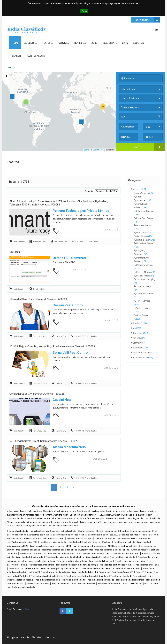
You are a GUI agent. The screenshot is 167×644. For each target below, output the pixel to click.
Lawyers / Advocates (141, 252)
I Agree (84, 11)
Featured (48, 43)
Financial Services (143, 227)
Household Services (144, 245)
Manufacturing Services (142, 260)
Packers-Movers (144, 272)
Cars (125, 43)
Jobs (94, 43)
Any (123, 117)
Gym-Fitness (143, 236)
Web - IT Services (143, 310)
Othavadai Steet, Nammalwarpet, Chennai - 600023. (38, 299)
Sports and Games (144, 295)
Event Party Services (144, 220)
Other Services (142, 317)
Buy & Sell (80, 43)
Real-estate (110, 43)
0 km (148, 127)
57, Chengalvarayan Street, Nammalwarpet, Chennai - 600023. (44, 441)
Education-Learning (144, 213)
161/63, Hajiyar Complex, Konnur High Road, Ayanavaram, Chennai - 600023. (52, 346)
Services (64, 43)
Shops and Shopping (144, 281)
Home (15, 43)
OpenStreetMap (99, 150)
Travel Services (142, 303)
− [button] (6, 81)
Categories (30, 43)
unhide (26, 609)
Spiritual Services (143, 288)
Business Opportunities (143, 199)
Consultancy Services (141, 206)
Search (16, 56)
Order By (89, 191)
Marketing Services (144, 267)
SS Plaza (15, 252)
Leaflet (87, 150)
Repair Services (144, 276)
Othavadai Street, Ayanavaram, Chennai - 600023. (37, 394)
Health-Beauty (144, 240)
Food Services (144, 233)
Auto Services (143, 193)
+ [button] (6, 76)
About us (138, 43)
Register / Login (35, 56)
